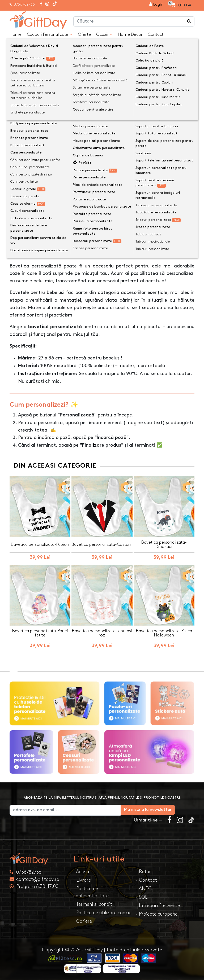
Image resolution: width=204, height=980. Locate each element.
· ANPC (144, 887)
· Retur (143, 870)
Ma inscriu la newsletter (167, 808)
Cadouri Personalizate (50, 35)
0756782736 (24, 4)
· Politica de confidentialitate (91, 891)
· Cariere (83, 920)
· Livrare (82, 879)
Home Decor (130, 35)
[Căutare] (189, 21)
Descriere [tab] (24, 237)
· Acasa (81, 870)
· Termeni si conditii (94, 903)
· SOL (142, 896)
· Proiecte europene (157, 913)
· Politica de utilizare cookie (102, 911)
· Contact (146, 879)
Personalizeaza (104, 160)
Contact (156, 35)
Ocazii (104, 35)
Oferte (84, 35)
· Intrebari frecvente (158, 904)
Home (16, 35)
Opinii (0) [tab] (54, 236)
